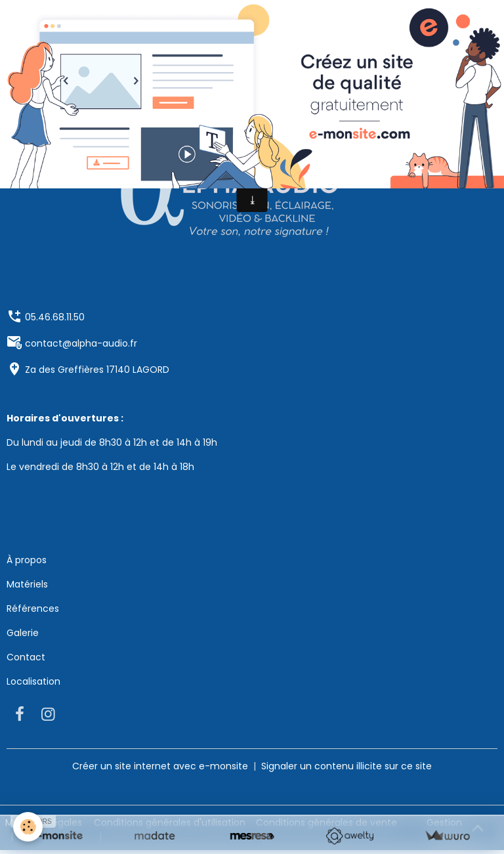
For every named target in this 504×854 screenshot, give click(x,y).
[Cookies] (28, 827)
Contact (26, 657)
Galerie (23, 633)
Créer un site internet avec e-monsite (160, 766)
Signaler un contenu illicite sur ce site (346, 766)
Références (33, 608)
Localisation (33, 681)
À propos (27, 560)
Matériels (27, 584)
